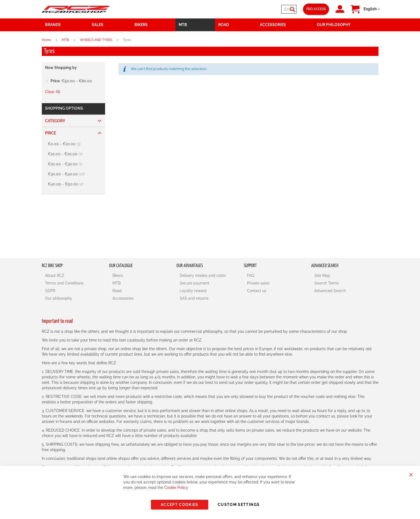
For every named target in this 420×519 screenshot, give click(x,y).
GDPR (50, 291)
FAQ (251, 276)
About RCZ (55, 276)
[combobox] (264, 9)
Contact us (257, 291)
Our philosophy (59, 298)
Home (47, 40)
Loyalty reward (193, 291)
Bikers (118, 276)
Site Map (322, 276)
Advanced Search (330, 291)
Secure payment (195, 283)
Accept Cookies (180, 505)
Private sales (258, 283)
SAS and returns (194, 298)
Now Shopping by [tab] (61, 68)
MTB (66, 40)
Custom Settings (239, 505)
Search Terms (327, 283)
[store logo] (76, 9)
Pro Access (316, 9)
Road (117, 291)
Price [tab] (50, 133)
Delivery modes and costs (203, 276)
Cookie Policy (176, 488)
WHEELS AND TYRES (96, 40)
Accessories (123, 298)
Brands (53, 25)
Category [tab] (55, 121)
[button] (372, 9)
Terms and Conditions (64, 283)
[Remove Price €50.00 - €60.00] (47, 81)
